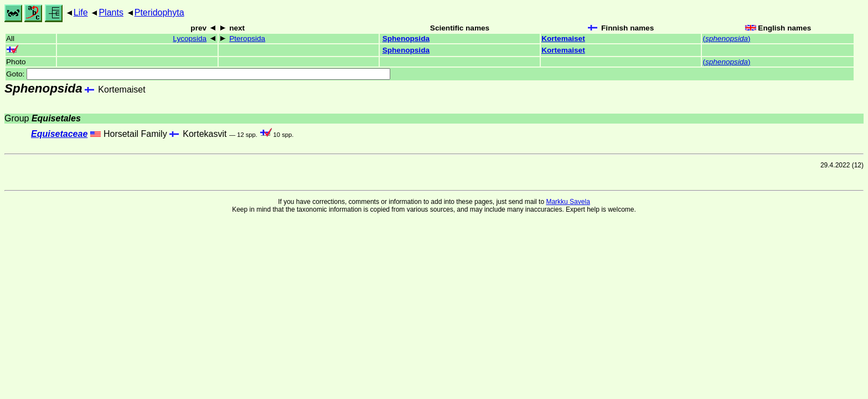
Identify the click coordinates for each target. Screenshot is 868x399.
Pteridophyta (159, 12)
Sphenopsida (406, 39)
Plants (111, 12)
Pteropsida (247, 39)
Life (81, 12)
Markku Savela (568, 202)
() (726, 39)
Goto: (198, 74)
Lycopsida (190, 39)
